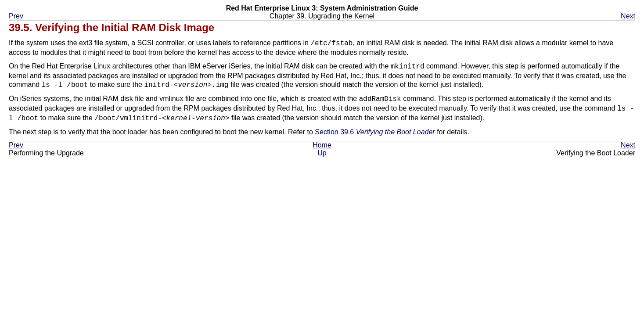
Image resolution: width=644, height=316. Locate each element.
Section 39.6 (375, 133)
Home (322, 146)
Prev (16, 16)
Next (628, 16)
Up (322, 154)
